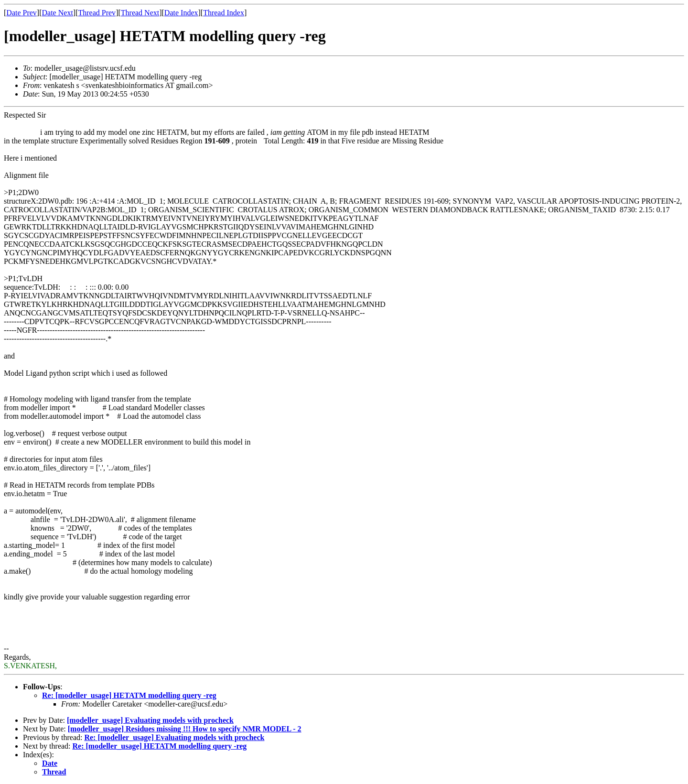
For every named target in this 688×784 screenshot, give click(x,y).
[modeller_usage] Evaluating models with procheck (150, 720)
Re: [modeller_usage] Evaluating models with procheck (174, 737)
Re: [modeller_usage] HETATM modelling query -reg (129, 695)
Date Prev (21, 13)
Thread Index (224, 13)
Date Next (58, 13)
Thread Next (140, 13)
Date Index (181, 13)
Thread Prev (97, 13)
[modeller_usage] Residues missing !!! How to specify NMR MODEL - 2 (185, 729)
